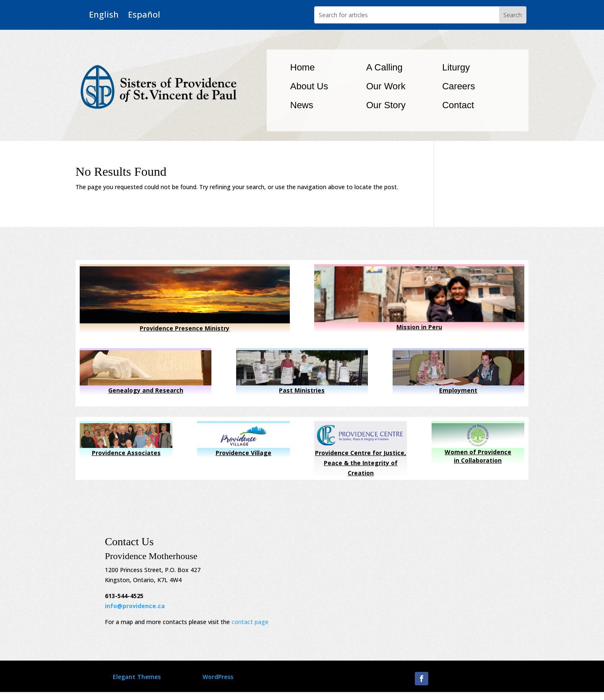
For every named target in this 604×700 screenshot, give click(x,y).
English (104, 15)
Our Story (386, 105)
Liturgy (456, 67)
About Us (309, 86)
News (302, 105)
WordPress (218, 677)
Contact (458, 105)
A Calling (384, 67)
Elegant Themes (137, 677)
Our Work (386, 86)
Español (144, 15)
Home (303, 67)
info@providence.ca (135, 606)
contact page (250, 622)
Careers (458, 86)
